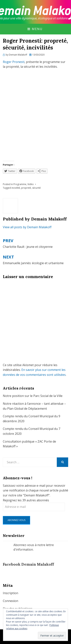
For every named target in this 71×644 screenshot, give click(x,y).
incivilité (16, 188)
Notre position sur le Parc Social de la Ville (33, 396)
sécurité (36, 188)
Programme (20, 184)
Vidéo (31, 184)
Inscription (11, 593)
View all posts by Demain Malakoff (27, 227)
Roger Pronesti (14, 62)
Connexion (11, 601)
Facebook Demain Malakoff (28, 564)
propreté (26, 188)
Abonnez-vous (16, 520)
